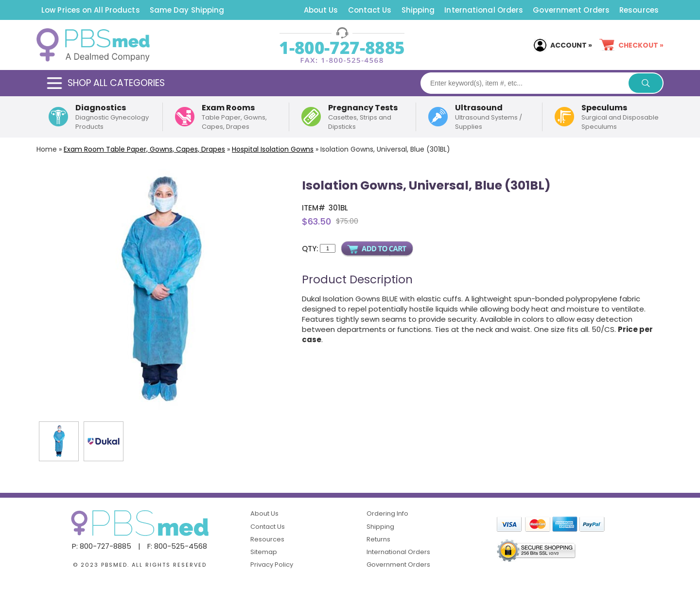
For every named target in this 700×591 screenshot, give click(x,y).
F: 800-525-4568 (177, 546)
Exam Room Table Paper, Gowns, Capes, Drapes (144, 149)
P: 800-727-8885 (102, 546)
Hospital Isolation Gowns (273, 149)
